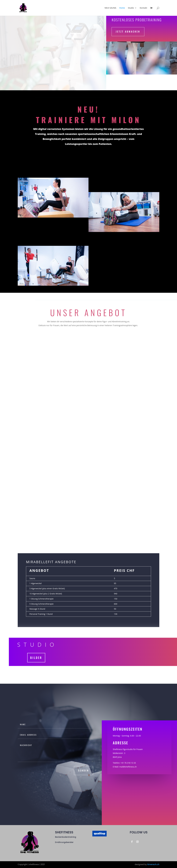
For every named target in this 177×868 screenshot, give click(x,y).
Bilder (36, 658)
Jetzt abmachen (128, 32)
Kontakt (143, 8)
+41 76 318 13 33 (128, 763)
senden (84, 771)
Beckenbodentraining (66, 837)
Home (122, 8)
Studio (131, 8)
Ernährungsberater (64, 842)
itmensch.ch (153, 864)
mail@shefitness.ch (128, 767)
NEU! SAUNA (110, 8)
